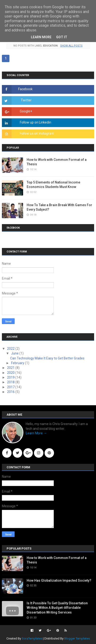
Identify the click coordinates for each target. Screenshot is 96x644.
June (15, 353)
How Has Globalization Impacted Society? (59, 580)
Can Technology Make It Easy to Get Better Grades (47, 358)
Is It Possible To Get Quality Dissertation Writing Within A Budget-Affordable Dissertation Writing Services (57, 608)
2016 (11, 392)
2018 (11, 382)
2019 (11, 377)
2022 (11, 349)
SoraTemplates (32, 638)
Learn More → (36, 433)
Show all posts (71, 46)
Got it (62, 37)
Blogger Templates (77, 638)
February (18, 363)
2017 (11, 387)
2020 (11, 373)
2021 (11, 368)
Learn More (41, 37)
